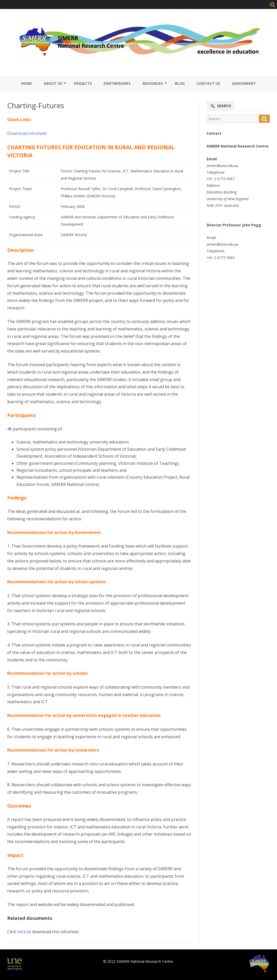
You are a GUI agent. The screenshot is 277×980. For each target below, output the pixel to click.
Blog (180, 83)
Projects (83, 83)
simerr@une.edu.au (222, 166)
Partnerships (117, 83)
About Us (53, 83)
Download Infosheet (27, 133)
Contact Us (208, 83)
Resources (153, 83)
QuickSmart (244, 83)
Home (26, 83)
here (21, 932)
